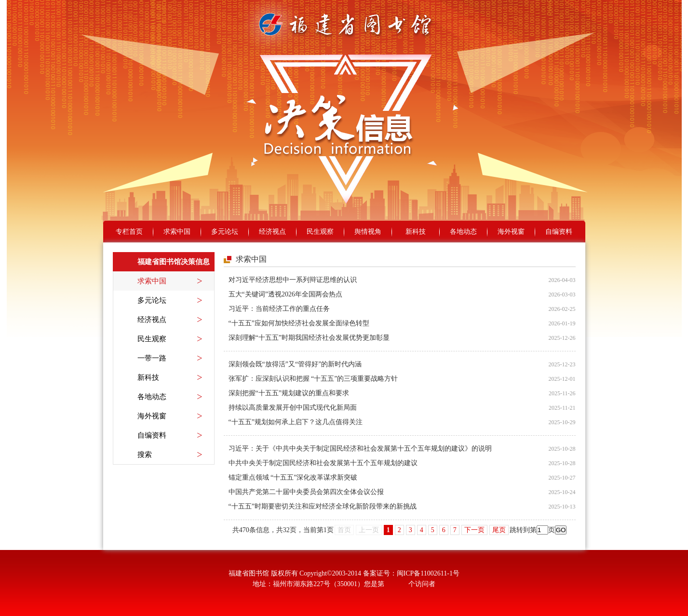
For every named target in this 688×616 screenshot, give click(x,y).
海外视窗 (511, 232)
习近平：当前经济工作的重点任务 (279, 309)
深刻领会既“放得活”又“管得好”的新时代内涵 (295, 364)
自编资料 (559, 232)
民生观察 (320, 232)
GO (561, 530)
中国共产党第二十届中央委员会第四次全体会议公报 (306, 492)
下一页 (474, 530)
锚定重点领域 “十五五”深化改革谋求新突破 (293, 477)
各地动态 (463, 232)
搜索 (170, 455)
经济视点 (272, 232)
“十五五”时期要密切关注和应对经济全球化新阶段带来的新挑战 (323, 506)
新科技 (416, 232)
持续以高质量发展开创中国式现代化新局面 (293, 408)
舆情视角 (368, 232)
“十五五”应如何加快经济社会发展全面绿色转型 (299, 323)
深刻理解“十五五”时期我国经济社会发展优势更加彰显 (309, 338)
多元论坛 (225, 232)
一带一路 (170, 358)
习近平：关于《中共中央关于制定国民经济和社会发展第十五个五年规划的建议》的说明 (360, 449)
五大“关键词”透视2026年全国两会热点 (285, 294)
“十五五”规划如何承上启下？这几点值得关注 (296, 422)
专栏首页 (129, 232)
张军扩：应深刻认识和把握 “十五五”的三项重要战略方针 (313, 379)
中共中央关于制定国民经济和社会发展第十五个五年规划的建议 (323, 463)
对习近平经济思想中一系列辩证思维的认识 (293, 280)
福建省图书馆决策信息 (174, 262)
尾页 (499, 530)
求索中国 (177, 232)
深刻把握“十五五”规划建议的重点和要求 (289, 393)
